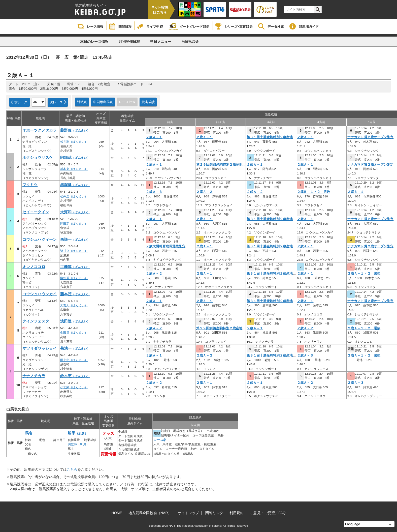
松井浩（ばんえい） (74, 142)
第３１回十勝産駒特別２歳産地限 (271, 137)
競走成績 (148, 102)
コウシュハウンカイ (40, 294)
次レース (56, 102)
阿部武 (75, 158)
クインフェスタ (36, 321)
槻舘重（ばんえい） (74, 278)
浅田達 (75, 321)
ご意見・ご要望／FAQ (268, 513)
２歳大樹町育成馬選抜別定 (166, 246)
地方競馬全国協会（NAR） (150, 513)
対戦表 (82, 102)
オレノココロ (34, 267)
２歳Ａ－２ (205, 192)
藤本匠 (75, 294)
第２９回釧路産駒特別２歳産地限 (221, 165)
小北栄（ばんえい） (74, 387)
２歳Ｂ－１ (356, 192)
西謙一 (75, 240)
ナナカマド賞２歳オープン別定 (370, 137)
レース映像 (127, 102)
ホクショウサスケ (38, 158)
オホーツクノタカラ (40, 130)
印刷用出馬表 (103, 102)
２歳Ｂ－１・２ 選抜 (313, 192)
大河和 (75, 212)
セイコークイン (36, 212)
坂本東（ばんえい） (74, 169)
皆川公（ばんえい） (74, 251)
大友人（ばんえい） (74, 305)
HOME (117, 513)
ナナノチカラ (34, 376)
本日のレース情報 (94, 42)
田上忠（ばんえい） (74, 360)
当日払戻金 (190, 42)
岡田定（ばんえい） (74, 224)
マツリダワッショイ (40, 348)
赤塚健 (75, 185)
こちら (72, 469)
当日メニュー (161, 42)
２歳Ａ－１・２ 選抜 (364, 274)
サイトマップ (189, 513)
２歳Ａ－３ (154, 192)
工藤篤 (75, 267)
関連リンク (214, 513)
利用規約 (237, 513)
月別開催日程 (129, 42)
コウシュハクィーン (40, 240)
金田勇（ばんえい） (74, 333)
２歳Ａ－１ (154, 137)
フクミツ (30, 185)
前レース (21, 102)
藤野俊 (75, 130)
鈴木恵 (75, 376)
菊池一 (75, 348)
